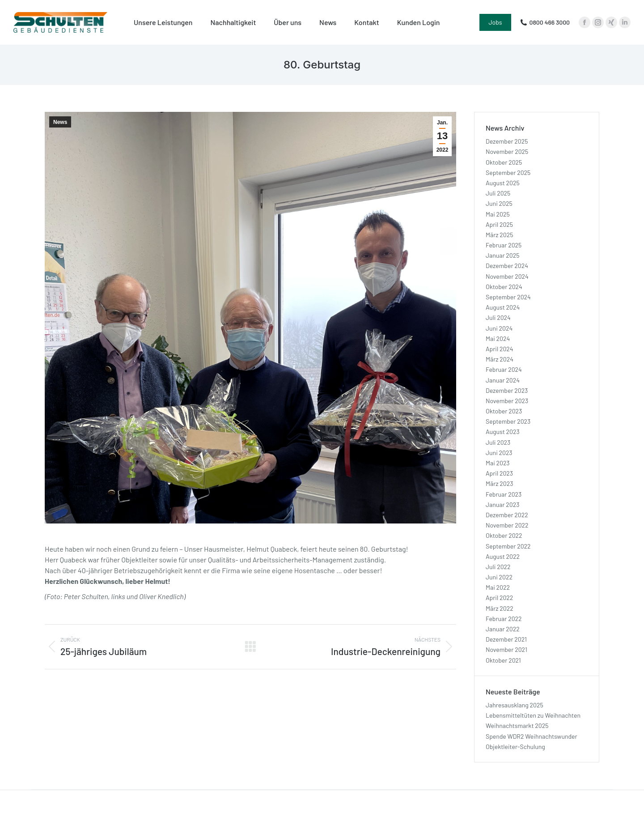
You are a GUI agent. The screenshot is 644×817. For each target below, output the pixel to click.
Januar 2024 (503, 380)
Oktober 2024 (504, 287)
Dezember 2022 (507, 515)
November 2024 (507, 276)
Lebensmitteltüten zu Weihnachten (533, 715)
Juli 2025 (498, 193)
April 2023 (499, 473)
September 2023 (508, 421)
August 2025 (503, 183)
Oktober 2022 (504, 535)
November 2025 (507, 151)
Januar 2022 (503, 629)
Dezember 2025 (507, 141)
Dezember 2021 (506, 639)
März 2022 (500, 608)
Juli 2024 (498, 317)
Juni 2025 (499, 203)
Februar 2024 (504, 369)
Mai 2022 (498, 587)
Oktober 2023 (504, 411)
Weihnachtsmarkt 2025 (517, 726)
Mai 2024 (498, 338)
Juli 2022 (498, 567)
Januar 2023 (502, 504)
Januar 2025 (502, 255)
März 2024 (500, 359)
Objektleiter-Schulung (515, 747)
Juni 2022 (499, 577)
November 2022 (507, 525)
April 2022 (499, 598)
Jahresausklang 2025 (515, 705)
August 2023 (503, 432)
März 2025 (499, 235)
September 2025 (508, 172)
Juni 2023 (499, 453)
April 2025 (499, 224)
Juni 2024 (499, 328)
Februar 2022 (504, 619)
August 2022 (503, 556)
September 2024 (508, 297)
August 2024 (503, 307)
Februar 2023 (504, 494)
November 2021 (506, 649)
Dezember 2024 (507, 266)
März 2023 (499, 483)
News (60, 122)
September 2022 (508, 546)
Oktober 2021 (503, 660)
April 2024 (500, 349)
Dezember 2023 (507, 390)
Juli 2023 (498, 442)
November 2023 (507, 401)
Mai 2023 (498, 463)
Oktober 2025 (504, 162)
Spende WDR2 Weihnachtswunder (532, 736)
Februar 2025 (504, 245)
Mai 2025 (498, 214)
